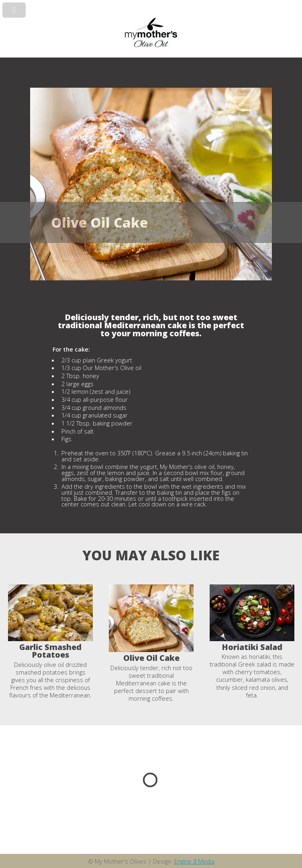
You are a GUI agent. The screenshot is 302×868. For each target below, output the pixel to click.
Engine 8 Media (194, 861)
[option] (50, 642)
